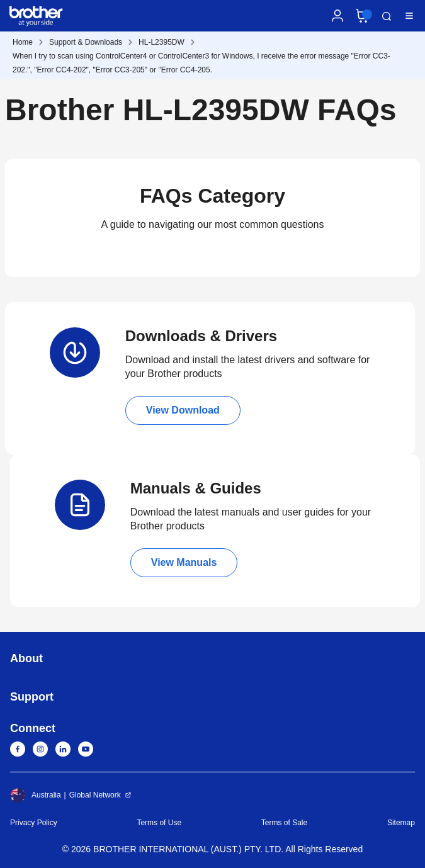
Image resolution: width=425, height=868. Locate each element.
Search (387, 16)
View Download (183, 410)
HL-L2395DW (161, 42)
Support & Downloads (86, 42)
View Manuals (184, 562)
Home (23, 42)
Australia (36, 795)
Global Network (95, 795)
